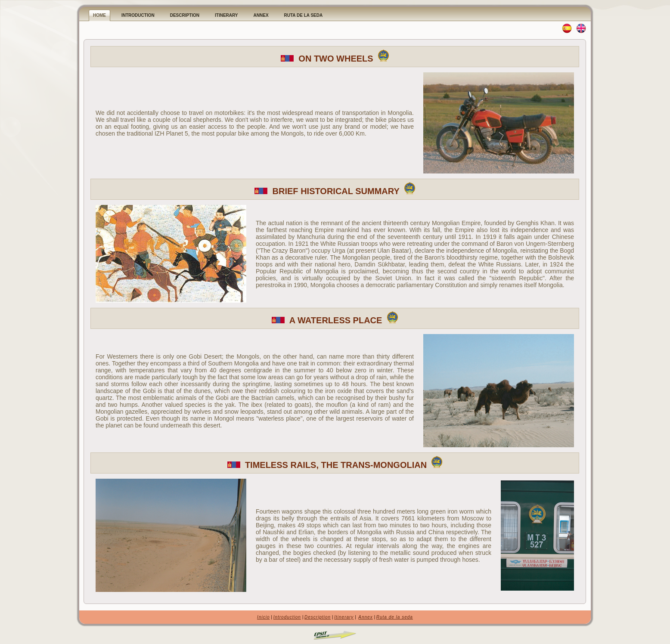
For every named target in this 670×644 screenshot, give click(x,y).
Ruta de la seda (395, 617)
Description (318, 617)
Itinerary (344, 617)
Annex (365, 617)
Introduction (287, 617)
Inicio (263, 617)
